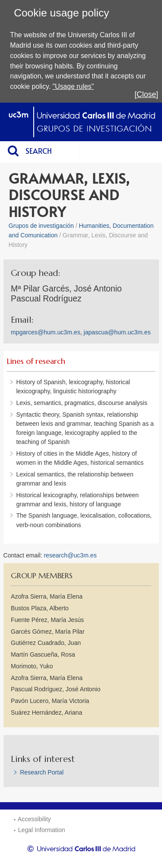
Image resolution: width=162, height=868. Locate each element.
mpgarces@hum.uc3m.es (46, 332)
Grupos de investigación (41, 226)
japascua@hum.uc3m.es (117, 332)
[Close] (146, 94)
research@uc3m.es (70, 555)
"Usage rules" (73, 86)
